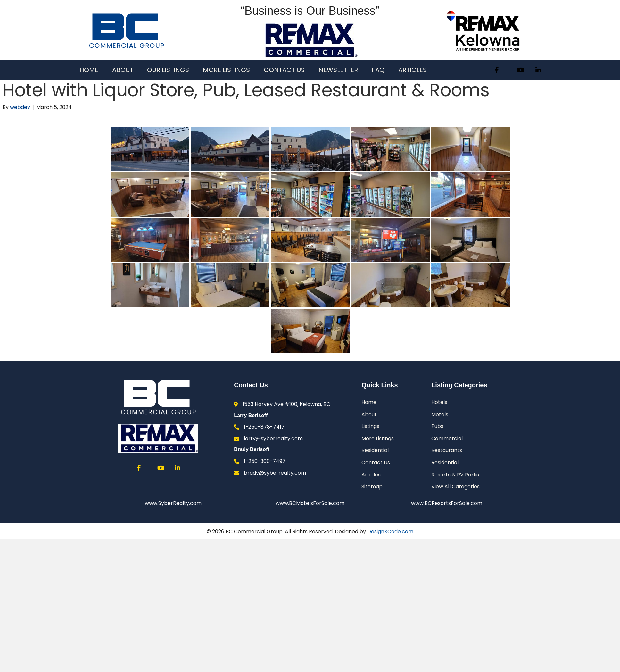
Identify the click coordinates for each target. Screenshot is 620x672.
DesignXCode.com (390, 532)
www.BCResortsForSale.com (447, 503)
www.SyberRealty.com (173, 503)
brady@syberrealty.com (275, 473)
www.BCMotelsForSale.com (310, 503)
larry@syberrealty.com (273, 438)
